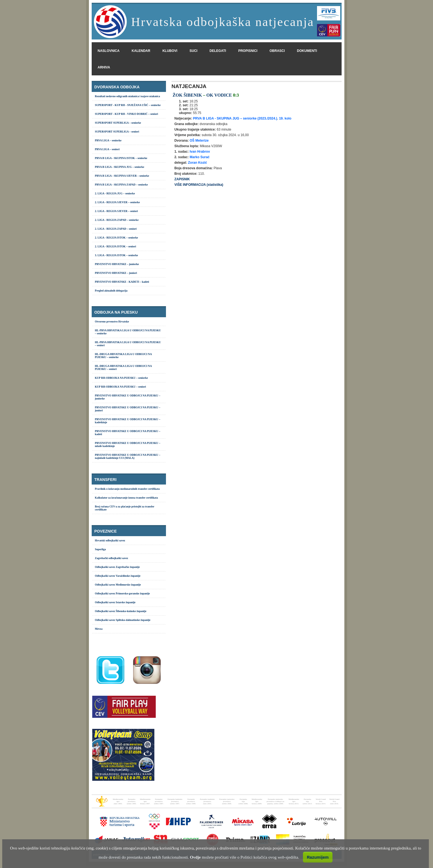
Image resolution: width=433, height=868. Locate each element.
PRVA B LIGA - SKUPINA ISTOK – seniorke (121, 158)
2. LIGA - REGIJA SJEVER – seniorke (118, 202)
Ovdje (195, 857)
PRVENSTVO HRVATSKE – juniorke (117, 264)
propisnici (248, 51)
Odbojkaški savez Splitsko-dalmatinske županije (123, 620)
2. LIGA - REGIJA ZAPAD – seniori (116, 229)
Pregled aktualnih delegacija (111, 291)
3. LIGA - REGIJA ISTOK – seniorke (117, 255)
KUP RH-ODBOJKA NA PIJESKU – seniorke (122, 378)
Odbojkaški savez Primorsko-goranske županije (122, 593)
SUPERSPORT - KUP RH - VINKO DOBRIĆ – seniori (127, 114)
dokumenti (307, 51)
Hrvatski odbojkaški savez (110, 540)
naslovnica (109, 51)
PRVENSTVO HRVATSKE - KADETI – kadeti (122, 282)
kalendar (141, 51)
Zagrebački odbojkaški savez (112, 558)
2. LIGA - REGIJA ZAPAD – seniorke (117, 220)
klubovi (170, 51)
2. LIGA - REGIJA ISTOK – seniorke (117, 238)
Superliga (101, 549)
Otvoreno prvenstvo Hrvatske (112, 321)
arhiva (104, 67)
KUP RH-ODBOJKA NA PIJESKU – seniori (121, 387)
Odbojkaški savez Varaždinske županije (118, 576)
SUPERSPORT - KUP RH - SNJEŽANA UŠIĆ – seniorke (128, 105)
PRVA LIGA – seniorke (108, 140)
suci (193, 51)
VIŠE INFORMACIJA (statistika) (199, 185)
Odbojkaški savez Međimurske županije (118, 585)
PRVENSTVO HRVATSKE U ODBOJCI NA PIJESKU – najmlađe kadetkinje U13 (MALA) (128, 456)
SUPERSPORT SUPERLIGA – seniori (117, 132)
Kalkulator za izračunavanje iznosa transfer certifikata (126, 498)
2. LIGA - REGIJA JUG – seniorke (115, 193)
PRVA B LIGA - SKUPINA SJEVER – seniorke (122, 176)
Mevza (99, 629)
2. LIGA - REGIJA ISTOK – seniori (116, 246)
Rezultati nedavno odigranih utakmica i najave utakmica (128, 96)
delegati (218, 51)
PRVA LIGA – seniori (107, 149)
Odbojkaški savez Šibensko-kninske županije (121, 611)
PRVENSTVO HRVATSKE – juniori (116, 273)
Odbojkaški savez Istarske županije (115, 602)
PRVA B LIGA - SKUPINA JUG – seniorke (120, 167)
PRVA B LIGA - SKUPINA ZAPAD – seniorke (122, 185)
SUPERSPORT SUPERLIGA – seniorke (118, 123)
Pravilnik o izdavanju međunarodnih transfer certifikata (127, 489)
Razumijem (318, 857)
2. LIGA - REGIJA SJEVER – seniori (117, 211)
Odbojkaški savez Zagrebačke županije (118, 567)
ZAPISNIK (182, 179)
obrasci (277, 51)
